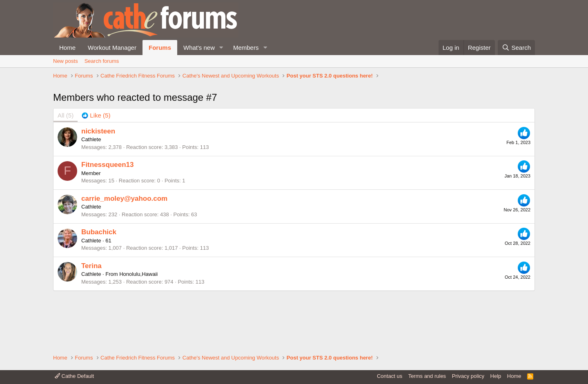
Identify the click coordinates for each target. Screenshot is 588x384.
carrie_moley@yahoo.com (124, 253)
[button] (221, 48)
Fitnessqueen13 (108, 220)
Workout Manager (112, 48)
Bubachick (99, 287)
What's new (199, 48)
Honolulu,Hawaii (138, 329)
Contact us (390, 376)
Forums (160, 48)
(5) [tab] (66, 170)
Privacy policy (468, 376)
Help (496, 376)
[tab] (96, 170)
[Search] (516, 48)
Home (67, 48)
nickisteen (98, 186)
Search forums (102, 61)
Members (246, 48)
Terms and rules (427, 376)
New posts (66, 61)
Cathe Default (74, 376)
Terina (91, 321)
